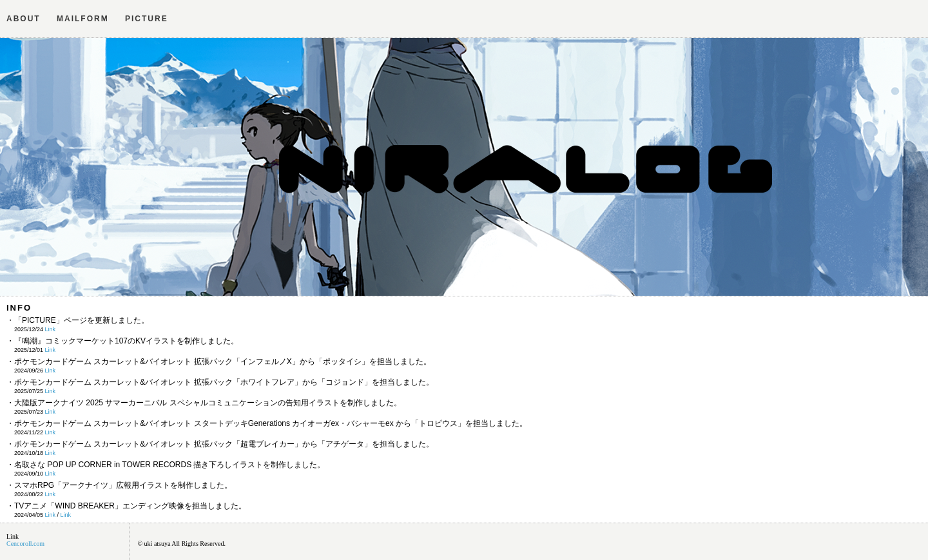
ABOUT (24, 19)
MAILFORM (83, 19)
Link (51, 329)
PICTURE (147, 19)
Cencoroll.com (25, 544)
